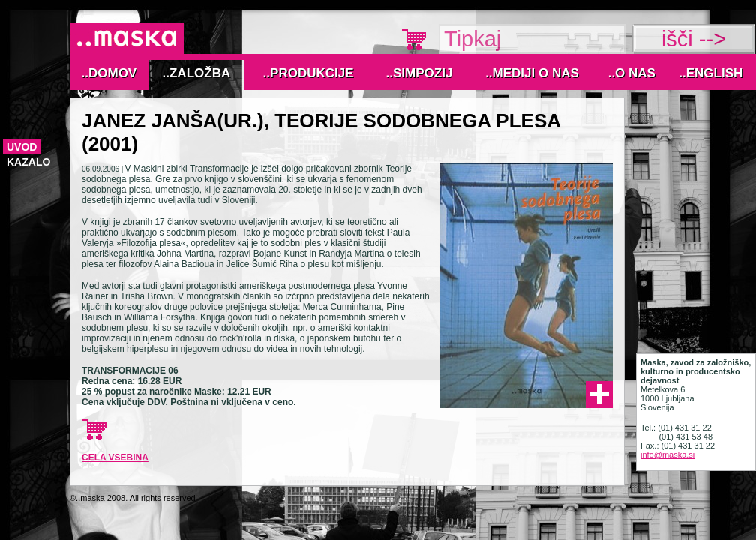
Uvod (22, 147)
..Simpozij (420, 73)
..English (711, 73)
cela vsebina (115, 457)
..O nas (632, 73)
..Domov (109, 73)
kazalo (28, 162)
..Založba (197, 73)
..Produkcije (309, 73)
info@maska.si (667, 454)
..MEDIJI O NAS (532, 73)
